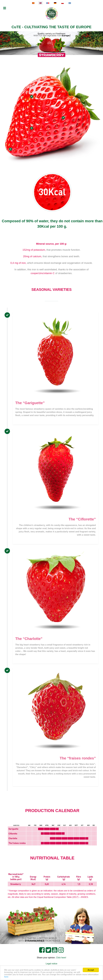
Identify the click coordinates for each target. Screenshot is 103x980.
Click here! (61, 958)
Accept (91, 970)
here (6, 977)
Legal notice (51, 964)
